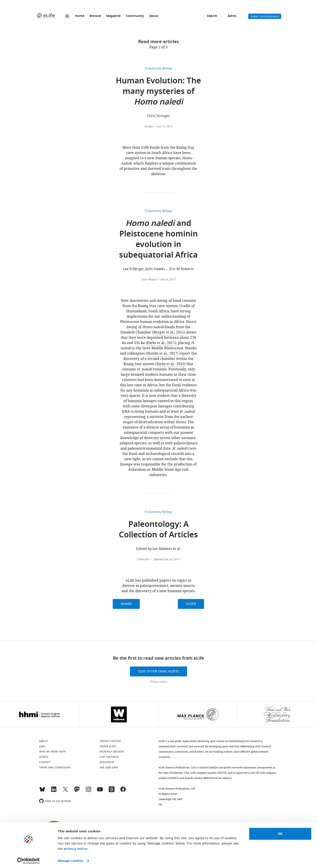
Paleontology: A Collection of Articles (158, 530)
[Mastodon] (77, 791)
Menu (67, 16)
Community (135, 16)
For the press (109, 757)
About (154, 16)
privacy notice (76, 847)
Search (212, 16)
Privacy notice (159, 682)
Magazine (113, 16)
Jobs (42, 746)
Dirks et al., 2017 (161, 343)
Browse (95, 16)
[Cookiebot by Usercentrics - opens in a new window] (29, 859)
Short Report (149, 280)
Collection (143, 559)
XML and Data (109, 767)
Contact (45, 762)
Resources (107, 762)
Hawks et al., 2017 (162, 353)
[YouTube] (100, 791)
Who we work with (53, 752)
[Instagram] (88, 791)
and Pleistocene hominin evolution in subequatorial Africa (158, 240)
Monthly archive (112, 752)
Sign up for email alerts (158, 671)
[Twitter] (65, 791)
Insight (149, 126)
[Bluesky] (42, 791)
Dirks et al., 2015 (170, 364)
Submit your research (265, 16)
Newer (126, 604)
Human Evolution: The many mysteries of (158, 92)
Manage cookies (71, 859)
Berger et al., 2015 (169, 332)
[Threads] (112, 791)
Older (191, 604)
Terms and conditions (55, 767)
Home (80, 16)
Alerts (232, 16)
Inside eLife (108, 746)
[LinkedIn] (54, 791)
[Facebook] (123, 791)
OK (280, 832)
